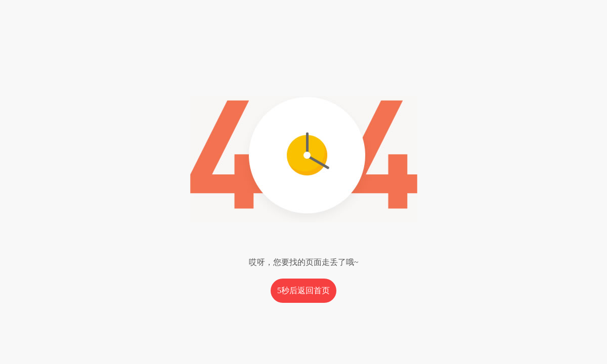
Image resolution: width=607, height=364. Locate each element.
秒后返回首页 (303, 290)
